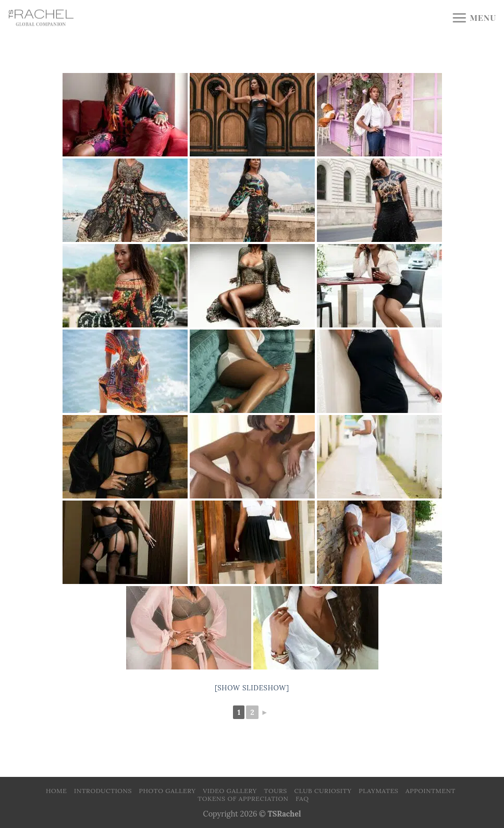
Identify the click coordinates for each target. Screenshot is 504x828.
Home (56, 791)
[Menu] (474, 18)
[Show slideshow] (252, 688)
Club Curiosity (323, 791)
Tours (276, 791)
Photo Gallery (168, 791)
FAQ (302, 799)
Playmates (378, 791)
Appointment (431, 791)
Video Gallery (230, 791)
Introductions (103, 791)
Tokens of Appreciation (243, 799)
